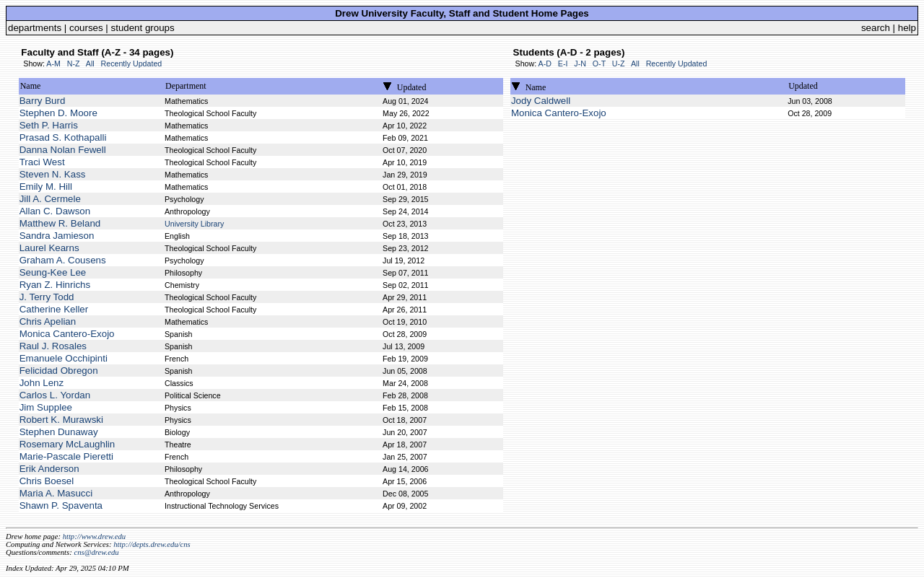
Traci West (42, 162)
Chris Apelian (48, 321)
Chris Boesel (47, 481)
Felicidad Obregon (59, 371)
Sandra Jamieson (57, 236)
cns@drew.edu (96, 552)
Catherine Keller (54, 309)
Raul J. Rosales (53, 346)
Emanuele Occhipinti (64, 358)
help (907, 28)
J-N (580, 64)
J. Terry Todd (47, 297)
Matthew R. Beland (60, 223)
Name (31, 86)
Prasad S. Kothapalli (63, 137)
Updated (412, 87)
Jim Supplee (46, 407)
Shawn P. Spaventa (61, 505)
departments (35, 28)
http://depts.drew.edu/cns (152, 544)
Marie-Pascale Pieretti (66, 456)
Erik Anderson (49, 469)
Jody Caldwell (541, 101)
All (90, 64)
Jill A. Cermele (50, 199)
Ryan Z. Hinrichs (55, 285)
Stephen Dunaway (59, 432)
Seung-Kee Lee (53, 272)
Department (186, 86)
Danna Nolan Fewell (63, 150)
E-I (563, 64)
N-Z (74, 64)
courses (86, 28)
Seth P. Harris (49, 125)
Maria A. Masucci (56, 493)
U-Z (619, 64)
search (876, 28)
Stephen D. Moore (58, 113)
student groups (143, 28)
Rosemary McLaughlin (67, 444)
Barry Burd (43, 101)
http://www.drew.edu (94, 537)
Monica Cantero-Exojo (67, 334)
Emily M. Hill (46, 187)
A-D (545, 64)
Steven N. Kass (53, 174)
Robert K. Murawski (61, 420)
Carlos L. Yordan (55, 395)
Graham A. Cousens (63, 260)
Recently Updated (132, 64)
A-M (53, 64)
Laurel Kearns (49, 248)
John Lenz (42, 383)
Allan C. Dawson (55, 211)
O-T (599, 64)
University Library (194, 224)
